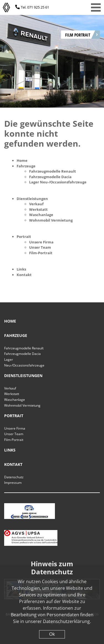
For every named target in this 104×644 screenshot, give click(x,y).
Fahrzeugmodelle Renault (53, 171)
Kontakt (24, 275)
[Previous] (14, 56)
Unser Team (40, 247)
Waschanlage (41, 215)
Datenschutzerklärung (66, 621)
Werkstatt (38, 209)
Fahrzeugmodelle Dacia (50, 177)
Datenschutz (14, 477)
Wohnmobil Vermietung (51, 220)
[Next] (90, 56)
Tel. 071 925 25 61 (35, 7)
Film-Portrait (41, 253)
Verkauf (36, 204)
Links (21, 269)
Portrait (24, 237)
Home (22, 160)
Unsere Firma (41, 242)
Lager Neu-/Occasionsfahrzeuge (58, 182)
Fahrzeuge (26, 166)
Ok (52, 634)
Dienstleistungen (32, 199)
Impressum (13, 483)
